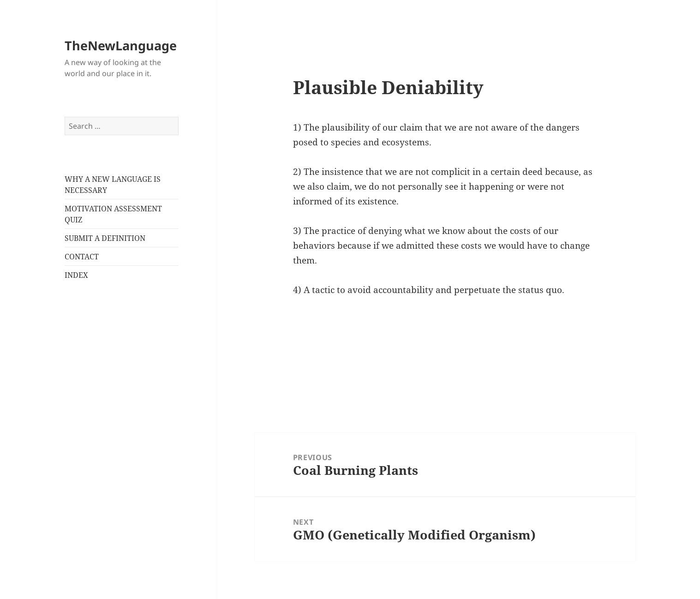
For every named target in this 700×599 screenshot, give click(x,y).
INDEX (76, 275)
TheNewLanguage (121, 45)
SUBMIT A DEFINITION (105, 238)
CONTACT (82, 257)
